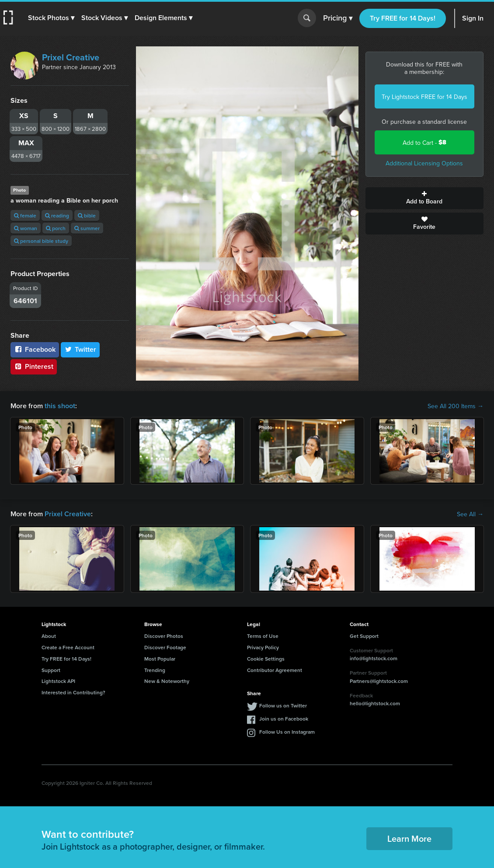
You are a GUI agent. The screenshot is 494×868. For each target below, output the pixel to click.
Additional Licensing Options (424, 163)
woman (26, 228)
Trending (155, 670)
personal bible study (41, 241)
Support (51, 670)
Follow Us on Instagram (287, 732)
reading (57, 215)
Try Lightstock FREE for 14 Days (424, 97)
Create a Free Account (68, 647)
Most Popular (160, 659)
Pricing (338, 18)
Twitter (80, 349)
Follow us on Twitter (283, 705)
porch (56, 228)
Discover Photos (164, 636)
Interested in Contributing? (73, 692)
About (49, 636)
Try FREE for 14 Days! (403, 18)
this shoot (60, 406)
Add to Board (425, 198)
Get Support (364, 636)
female (25, 215)
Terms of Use (263, 636)
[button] (51, 18)
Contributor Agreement (275, 670)
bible (87, 215)
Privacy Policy (263, 647)
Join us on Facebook (284, 719)
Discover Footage (165, 647)
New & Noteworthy (167, 681)
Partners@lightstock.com (379, 681)
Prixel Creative (71, 57)
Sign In (473, 18)
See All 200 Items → (456, 406)
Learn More (409, 838)
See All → (470, 514)
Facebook (35, 349)
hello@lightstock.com (375, 703)
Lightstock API (58, 681)
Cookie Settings (266, 659)
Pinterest (34, 366)
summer (87, 228)
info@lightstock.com (374, 658)
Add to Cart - (424, 142)
